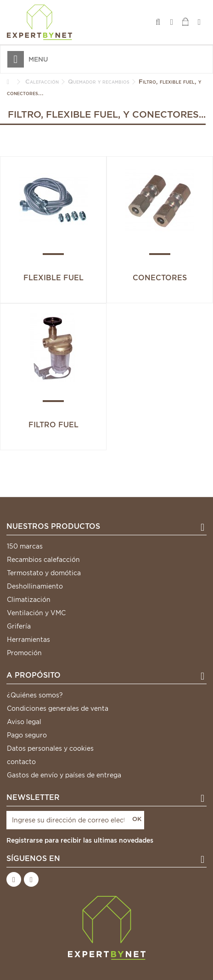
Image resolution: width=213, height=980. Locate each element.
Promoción (24, 653)
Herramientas (28, 640)
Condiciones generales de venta (58, 708)
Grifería (19, 626)
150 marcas (25, 546)
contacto (21, 762)
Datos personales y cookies (50, 748)
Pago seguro (27, 735)
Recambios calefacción (43, 560)
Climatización (29, 600)
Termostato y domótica (44, 573)
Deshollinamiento (35, 586)
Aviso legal (24, 722)
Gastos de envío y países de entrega (64, 775)
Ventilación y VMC (36, 613)
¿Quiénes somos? (35, 695)
